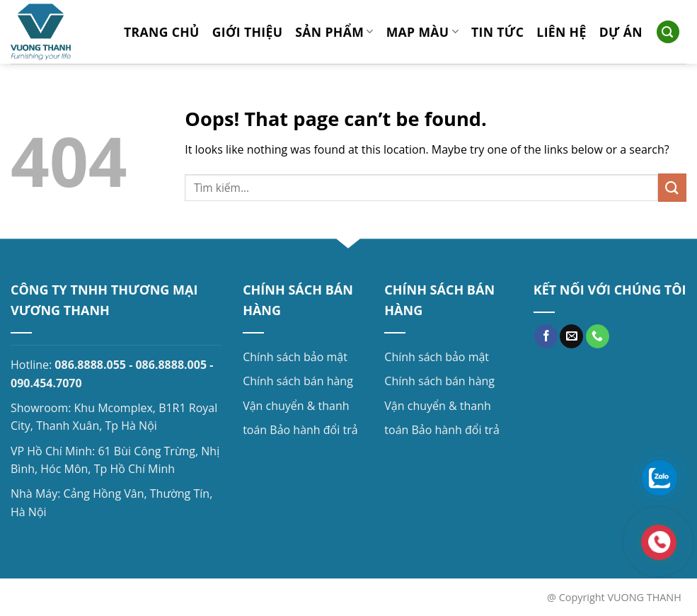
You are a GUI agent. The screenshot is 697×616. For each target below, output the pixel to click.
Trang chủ (162, 32)
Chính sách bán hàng (298, 381)
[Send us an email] (571, 336)
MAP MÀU (422, 32)
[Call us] (598, 336)
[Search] (668, 32)
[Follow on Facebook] (546, 336)
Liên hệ (561, 32)
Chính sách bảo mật (295, 357)
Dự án (621, 32)
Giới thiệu (248, 32)
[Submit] (672, 187)
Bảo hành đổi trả (313, 430)
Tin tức (497, 32)
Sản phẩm (334, 32)
